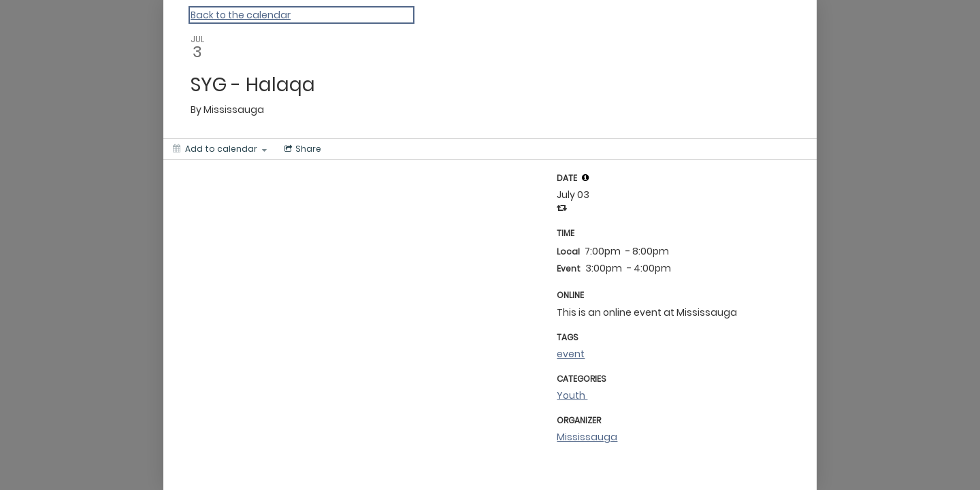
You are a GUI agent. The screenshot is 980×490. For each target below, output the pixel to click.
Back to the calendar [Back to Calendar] (241, 15)
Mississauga (587, 437)
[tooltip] (585, 178)
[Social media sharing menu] (301, 149)
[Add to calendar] (220, 149)
